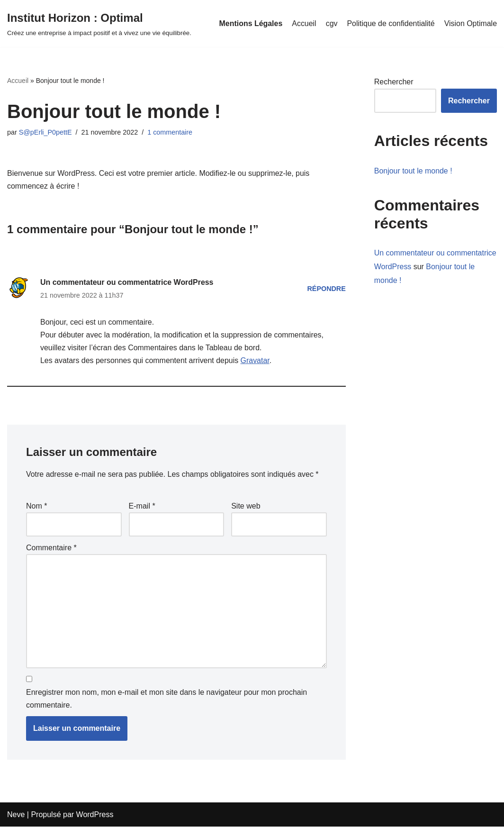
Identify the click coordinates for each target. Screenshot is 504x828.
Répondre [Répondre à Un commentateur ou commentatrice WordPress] (326, 289)
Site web (246, 506)
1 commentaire (170, 132)
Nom (36, 506)
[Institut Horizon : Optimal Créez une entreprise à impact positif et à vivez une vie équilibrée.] (99, 23)
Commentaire (51, 549)
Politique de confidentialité (390, 23)
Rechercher (394, 82)
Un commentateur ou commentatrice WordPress (127, 282)
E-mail (142, 506)
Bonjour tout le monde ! (413, 171)
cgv (331, 23)
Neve (16, 816)
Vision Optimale (470, 23)
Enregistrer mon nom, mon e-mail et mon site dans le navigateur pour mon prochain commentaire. (166, 700)
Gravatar (256, 361)
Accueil (304, 23)
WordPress (95, 816)
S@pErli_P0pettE (45, 132)
